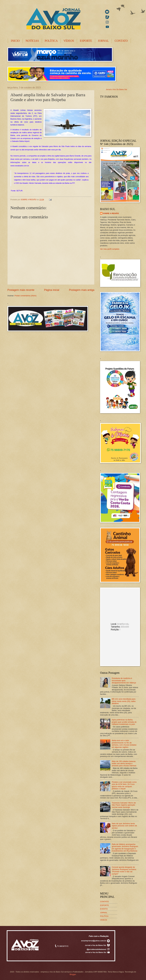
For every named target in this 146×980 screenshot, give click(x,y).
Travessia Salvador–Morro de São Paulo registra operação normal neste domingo (124, 805)
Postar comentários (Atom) (25, 296)
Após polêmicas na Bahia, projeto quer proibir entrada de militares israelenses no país (124, 722)
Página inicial (52, 290)
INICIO (15, 41)
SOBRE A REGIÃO (111, 213)
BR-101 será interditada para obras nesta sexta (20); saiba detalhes (124, 701)
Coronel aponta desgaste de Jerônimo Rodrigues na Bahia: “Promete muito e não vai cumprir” (124, 870)
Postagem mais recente (21, 290)
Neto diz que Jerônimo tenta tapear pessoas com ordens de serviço (124, 826)
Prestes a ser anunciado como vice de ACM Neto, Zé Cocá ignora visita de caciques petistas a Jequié (124, 785)
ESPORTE (86, 41)
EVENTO (104, 909)
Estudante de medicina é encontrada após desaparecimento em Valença (124, 680)
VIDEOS (104, 920)
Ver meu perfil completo (110, 249)
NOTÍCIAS (32, 41)
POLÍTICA (51, 41)
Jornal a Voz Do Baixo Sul (116, 89)
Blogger (73, 974)
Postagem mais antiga (82, 290)
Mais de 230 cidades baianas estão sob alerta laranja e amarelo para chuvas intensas (124, 764)
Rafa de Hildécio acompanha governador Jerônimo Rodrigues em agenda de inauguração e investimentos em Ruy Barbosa (125, 848)
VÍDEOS (69, 41)
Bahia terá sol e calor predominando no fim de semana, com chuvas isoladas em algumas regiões (124, 744)
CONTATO (121, 41)
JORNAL (103, 41)
